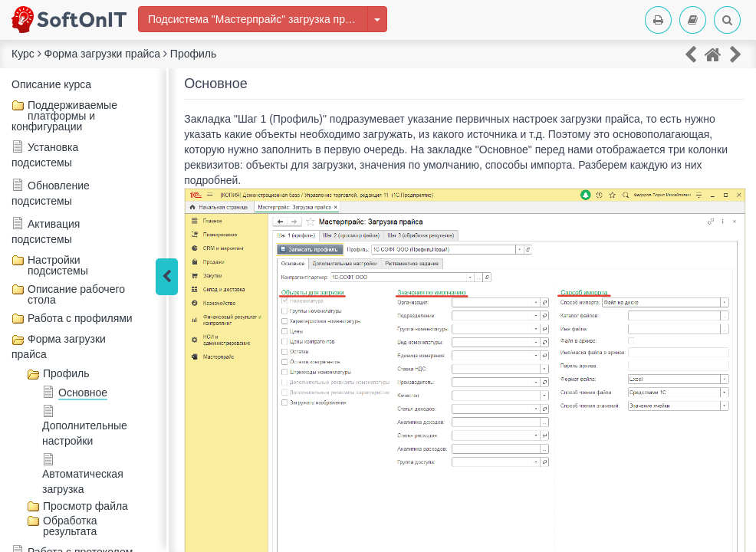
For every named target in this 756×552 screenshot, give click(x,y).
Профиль (66, 373)
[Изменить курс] (377, 19)
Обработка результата (70, 526)
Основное (83, 393)
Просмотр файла (85, 506)
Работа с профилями (80, 318)
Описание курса (51, 84)
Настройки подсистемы (58, 265)
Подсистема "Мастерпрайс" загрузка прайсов (258, 19)
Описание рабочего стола (76, 294)
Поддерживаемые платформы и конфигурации (64, 116)
